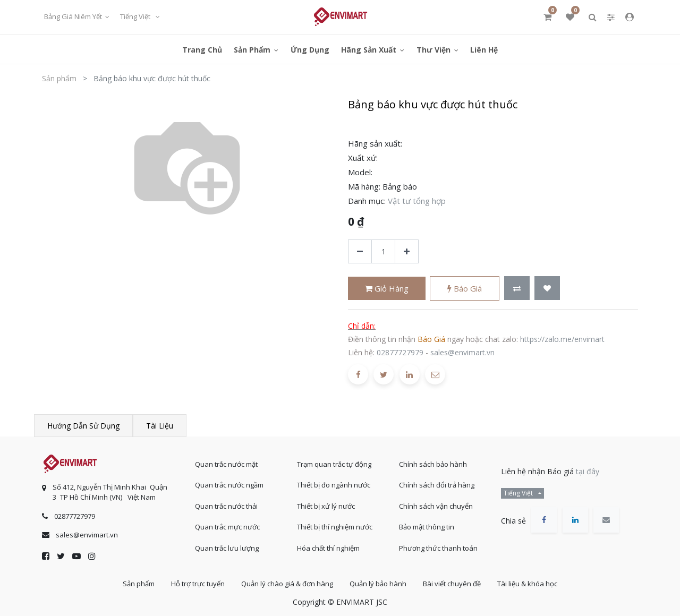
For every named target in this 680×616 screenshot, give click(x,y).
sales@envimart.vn (462, 352)
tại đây (588, 471)
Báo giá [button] (465, 288)
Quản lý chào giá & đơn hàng (287, 584)
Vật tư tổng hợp (417, 201)
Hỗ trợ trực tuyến (198, 584)
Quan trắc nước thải (226, 506)
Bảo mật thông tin (427, 527)
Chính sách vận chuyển (436, 506)
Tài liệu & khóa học (527, 584)
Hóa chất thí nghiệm (328, 548)
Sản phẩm (59, 78)
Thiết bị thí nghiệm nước (335, 527)
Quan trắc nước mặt (226, 464)
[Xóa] (360, 251)
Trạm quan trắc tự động (334, 464)
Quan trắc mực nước (227, 527)
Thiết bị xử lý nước (326, 506)
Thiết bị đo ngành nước (334, 485)
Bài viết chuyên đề (452, 584)
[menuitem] (202, 49)
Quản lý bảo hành (378, 584)
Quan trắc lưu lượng (227, 548)
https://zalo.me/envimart (562, 339)
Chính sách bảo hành (433, 464)
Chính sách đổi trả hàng (437, 485)
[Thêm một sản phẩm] (407, 251)
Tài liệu (160, 426)
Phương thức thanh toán (438, 548)
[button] (517, 288)
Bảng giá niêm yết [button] (74, 16)
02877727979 (400, 352)
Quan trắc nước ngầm (229, 485)
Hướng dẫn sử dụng (83, 426)
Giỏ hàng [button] (387, 288)
